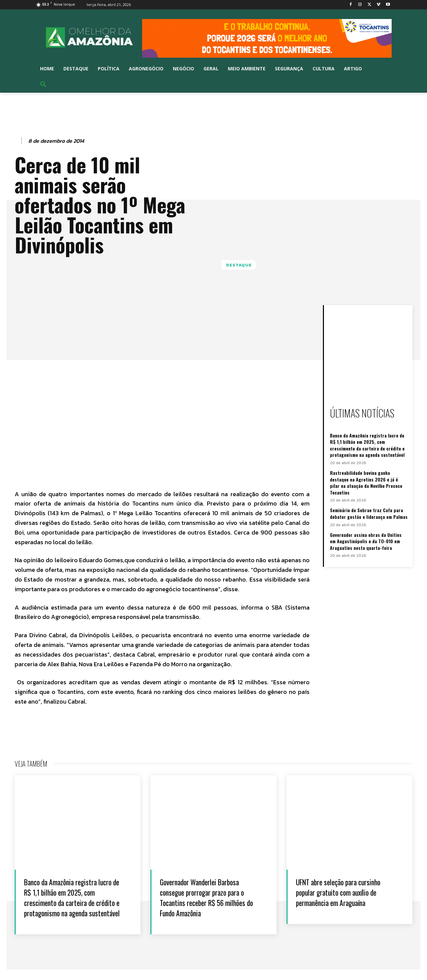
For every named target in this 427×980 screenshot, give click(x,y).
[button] (43, 85)
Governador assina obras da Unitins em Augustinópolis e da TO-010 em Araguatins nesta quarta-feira (366, 541)
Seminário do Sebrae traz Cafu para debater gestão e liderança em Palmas (369, 513)
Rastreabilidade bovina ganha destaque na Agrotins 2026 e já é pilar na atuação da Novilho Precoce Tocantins (366, 482)
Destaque (239, 265)
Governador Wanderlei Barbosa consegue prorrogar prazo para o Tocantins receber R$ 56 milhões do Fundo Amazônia (211, 897)
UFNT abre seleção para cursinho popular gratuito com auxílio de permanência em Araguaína (347, 892)
